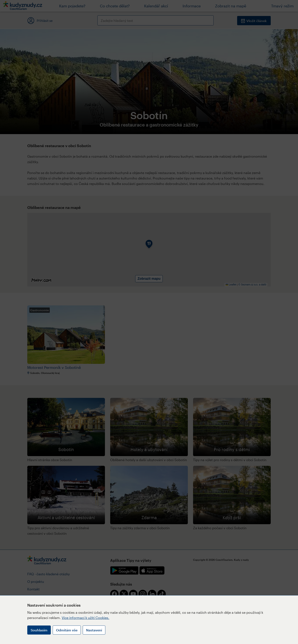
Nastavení (94, 630)
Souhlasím (39, 630)
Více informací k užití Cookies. (86, 618)
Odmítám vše (67, 630)
